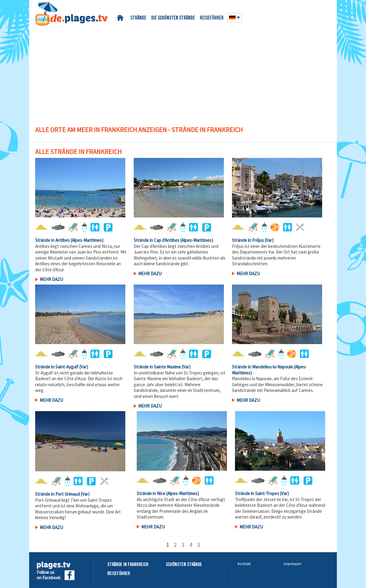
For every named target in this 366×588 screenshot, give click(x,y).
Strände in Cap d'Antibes (157, 240)
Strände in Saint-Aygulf (57, 367)
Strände (138, 18)
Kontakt (244, 564)
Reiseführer (212, 18)
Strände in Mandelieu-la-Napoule (262, 367)
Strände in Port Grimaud (58, 494)
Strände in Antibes (52, 240)
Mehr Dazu (51, 279)
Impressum (293, 564)
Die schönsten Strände (173, 18)
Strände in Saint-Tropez (257, 493)
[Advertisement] (183, 71)
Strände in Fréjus (248, 240)
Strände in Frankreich (128, 565)
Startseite (121, 18)
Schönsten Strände (184, 565)
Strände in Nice (151, 493)
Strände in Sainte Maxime (157, 367)
